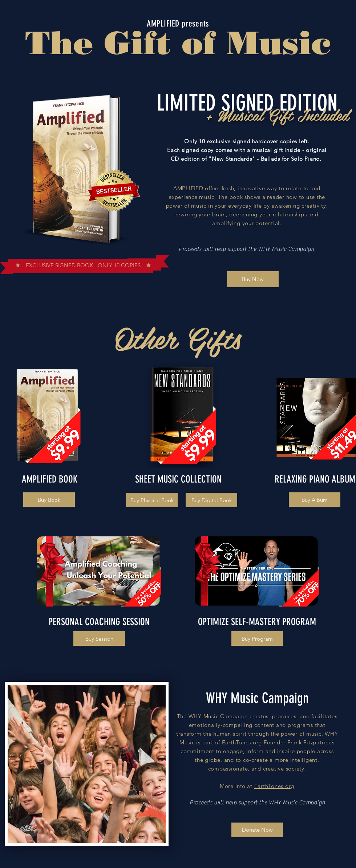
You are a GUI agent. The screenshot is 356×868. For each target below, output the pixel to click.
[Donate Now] (257, 830)
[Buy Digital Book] (211, 500)
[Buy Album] (315, 500)
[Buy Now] (253, 279)
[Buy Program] (257, 639)
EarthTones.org (274, 786)
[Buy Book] (49, 500)
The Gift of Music (178, 43)
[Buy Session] (99, 639)
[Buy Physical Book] (152, 500)
